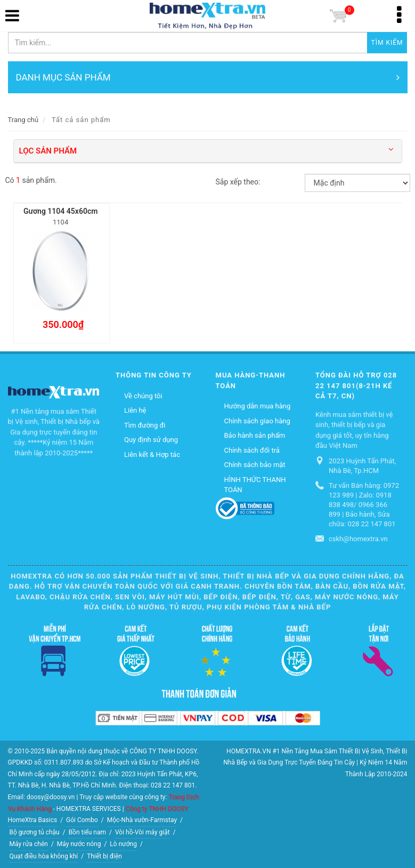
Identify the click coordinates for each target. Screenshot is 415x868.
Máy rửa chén (29, 844)
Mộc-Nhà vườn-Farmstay (142, 820)
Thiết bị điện (104, 856)
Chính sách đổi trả (252, 450)
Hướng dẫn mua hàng (258, 406)
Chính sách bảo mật (255, 465)
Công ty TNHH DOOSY (157, 809)
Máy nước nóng (79, 844)
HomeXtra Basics (33, 820)
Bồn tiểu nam (87, 832)
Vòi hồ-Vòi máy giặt (143, 832)
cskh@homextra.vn (358, 539)
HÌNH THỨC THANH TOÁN (255, 485)
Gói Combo (82, 820)
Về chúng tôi (143, 396)
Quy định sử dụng (151, 440)
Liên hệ (135, 410)
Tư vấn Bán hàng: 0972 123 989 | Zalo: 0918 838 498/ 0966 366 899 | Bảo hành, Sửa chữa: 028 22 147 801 (364, 505)
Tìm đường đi (145, 425)
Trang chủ (23, 120)
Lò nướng (123, 844)
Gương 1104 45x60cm (60, 211)
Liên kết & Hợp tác (152, 455)
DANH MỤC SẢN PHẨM (208, 77)
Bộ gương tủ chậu (35, 832)
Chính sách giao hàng (257, 421)
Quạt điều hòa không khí (44, 856)
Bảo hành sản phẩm (255, 435)
